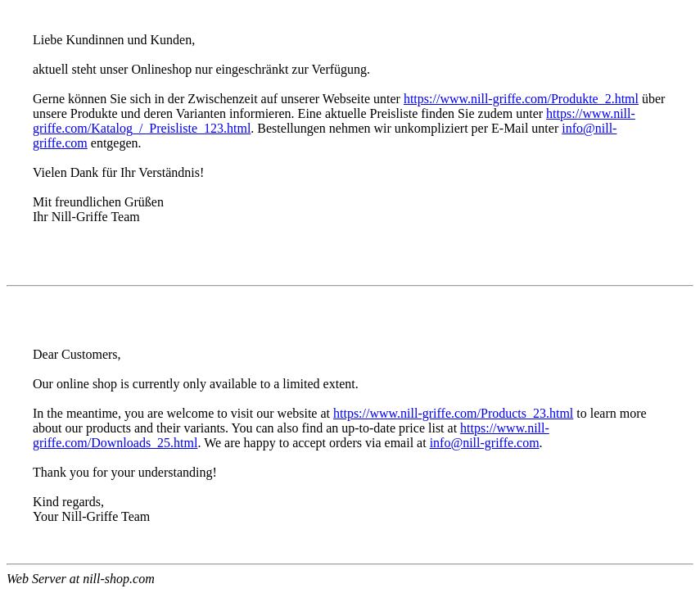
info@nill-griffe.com (485, 443)
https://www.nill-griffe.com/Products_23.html (453, 413)
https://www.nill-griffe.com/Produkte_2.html (521, 99)
